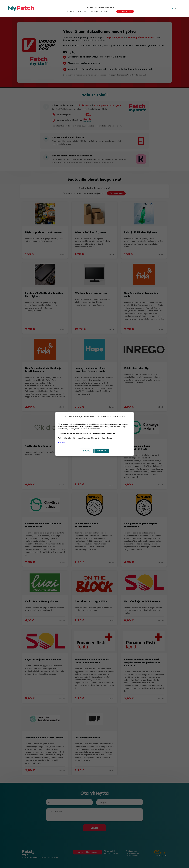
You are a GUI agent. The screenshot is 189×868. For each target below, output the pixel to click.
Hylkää (87, 451)
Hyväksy (102, 451)
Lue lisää (62, 443)
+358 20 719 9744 (77, 11)
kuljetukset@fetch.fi (101, 11)
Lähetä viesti (125, 11)
